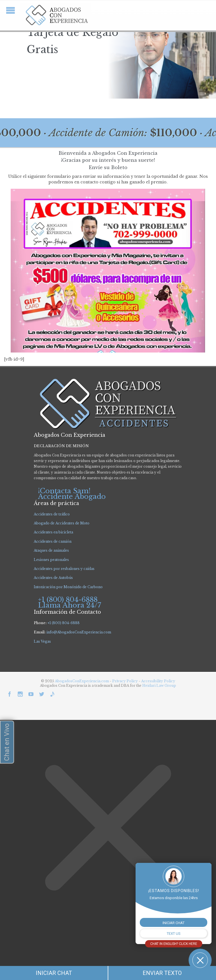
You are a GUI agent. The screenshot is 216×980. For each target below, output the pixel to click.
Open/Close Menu (11, 10)
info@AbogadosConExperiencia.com (79, 632)
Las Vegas (42, 641)
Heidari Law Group (159, 685)
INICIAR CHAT (54, 973)
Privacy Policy (125, 681)
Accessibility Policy (158, 681)
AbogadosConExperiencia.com (82, 681)
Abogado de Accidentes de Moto (62, 523)
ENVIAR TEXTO (162, 973)
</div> (42, 958)
